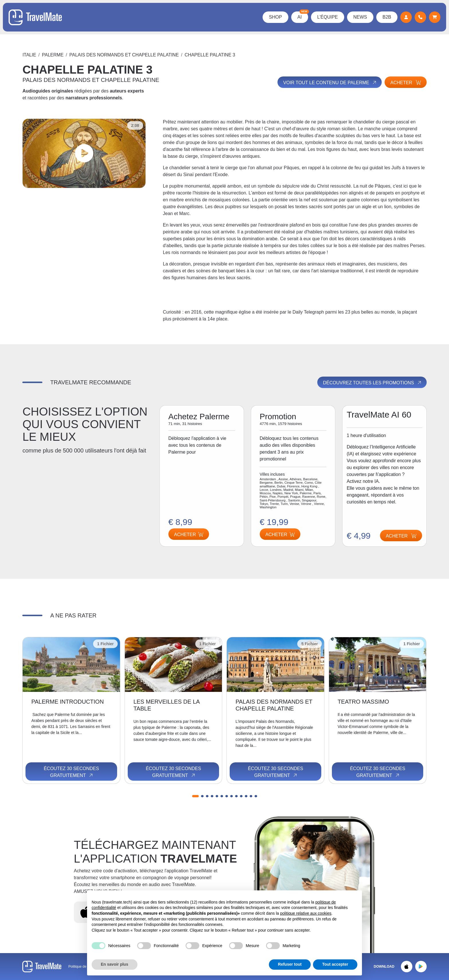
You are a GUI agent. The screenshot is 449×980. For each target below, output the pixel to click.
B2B (387, 17)
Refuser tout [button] (290, 964)
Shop (275, 17)
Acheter (405, 83)
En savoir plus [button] (115, 964)
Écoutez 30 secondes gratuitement (71, 772)
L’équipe (328, 17)
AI (303, 15)
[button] (195, 796)
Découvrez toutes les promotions (373, 383)
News (360, 17)
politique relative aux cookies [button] (306, 913)
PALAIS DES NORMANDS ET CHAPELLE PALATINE (124, 55)
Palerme (53, 55)
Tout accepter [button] (335, 964)
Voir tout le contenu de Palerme (330, 82)
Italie (29, 55)
